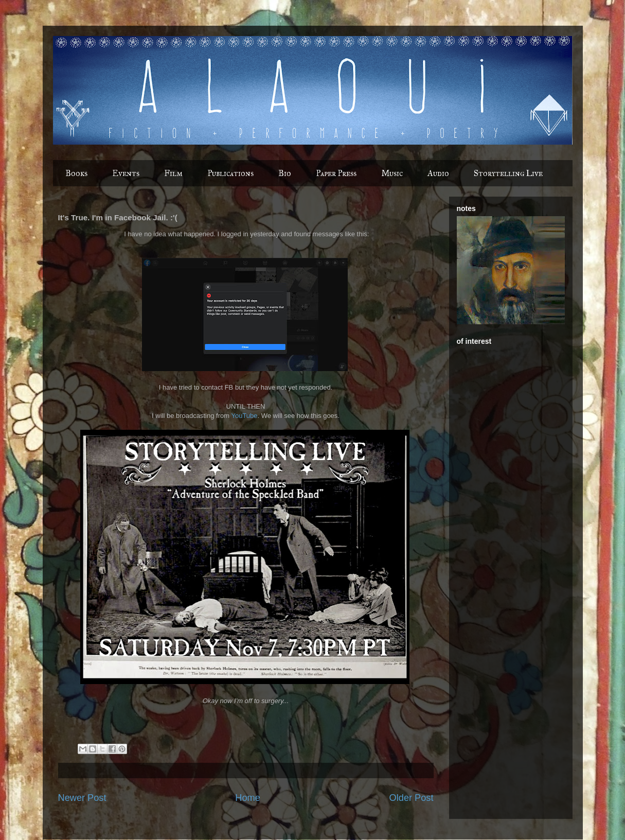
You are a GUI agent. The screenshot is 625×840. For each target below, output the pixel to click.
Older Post (412, 798)
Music (392, 173)
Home (248, 798)
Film (173, 173)
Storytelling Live (508, 173)
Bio (285, 173)
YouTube (244, 416)
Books (76, 173)
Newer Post (82, 798)
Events (126, 173)
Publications (230, 173)
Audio (438, 173)
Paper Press (336, 173)
